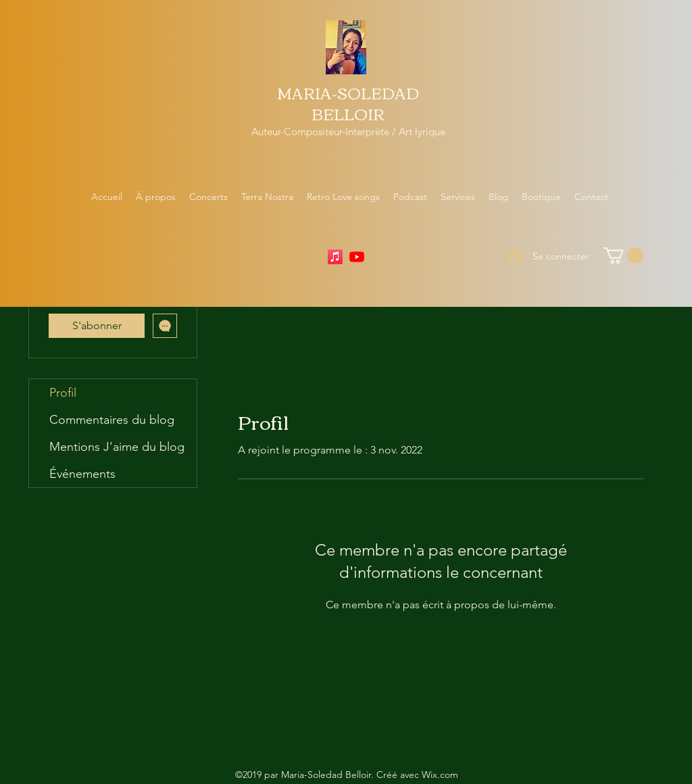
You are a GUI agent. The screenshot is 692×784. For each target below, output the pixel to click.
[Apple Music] (335, 257)
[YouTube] (357, 257)
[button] (623, 255)
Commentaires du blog (112, 420)
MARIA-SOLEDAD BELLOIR (348, 103)
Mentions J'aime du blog (117, 447)
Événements (82, 474)
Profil (63, 393)
